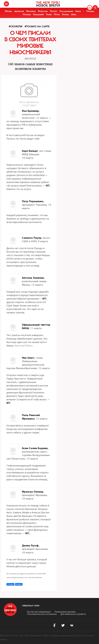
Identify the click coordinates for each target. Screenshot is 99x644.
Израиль (27, 14)
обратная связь (31, 606)
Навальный (38, 14)
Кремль (65, 14)
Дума (74, 14)
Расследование (66, 11)
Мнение (8, 11)
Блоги (78, 11)
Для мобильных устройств (73, 614)
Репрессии (43, 11)
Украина (90, 11)
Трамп (49, 14)
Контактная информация (39, 612)
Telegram (19, 584)
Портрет (54, 11)
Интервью (31, 11)
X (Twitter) (10, 584)
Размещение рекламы (65, 612)
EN (90, 8)
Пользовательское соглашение (42, 614)
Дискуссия (19, 11)
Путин (57, 14)
